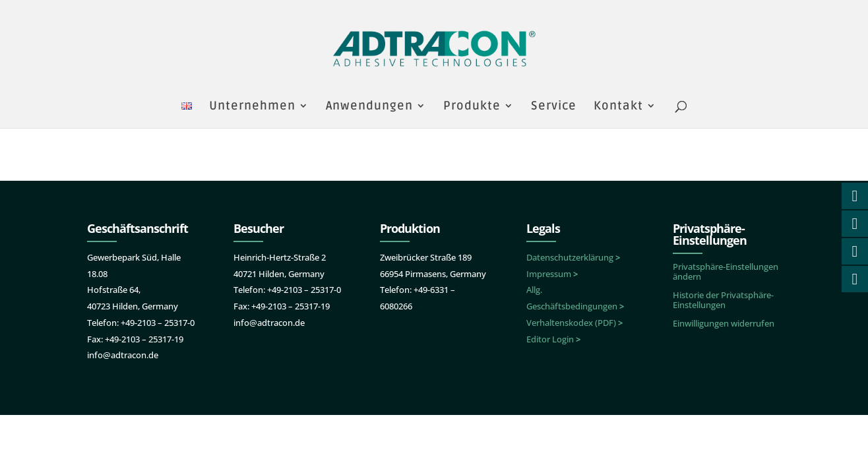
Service (554, 107)
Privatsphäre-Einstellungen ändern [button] (726, 271)
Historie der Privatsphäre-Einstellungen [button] (723, 300)
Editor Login (553, 339)
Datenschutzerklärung (573, 257)
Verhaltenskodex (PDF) (574, 323)
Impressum (552, 274)
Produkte (472, 107)
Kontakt (618, 107)
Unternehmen (252, 107)
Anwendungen (369, 107)
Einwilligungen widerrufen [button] (724, 323)
